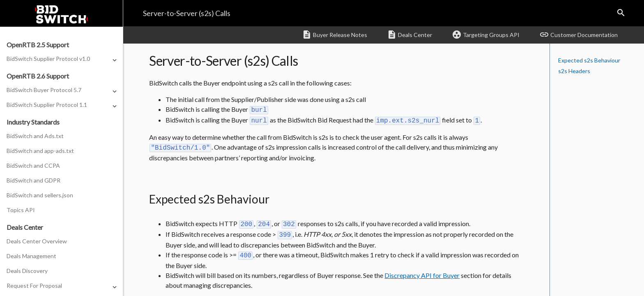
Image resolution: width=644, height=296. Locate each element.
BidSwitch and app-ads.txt (40, 151)
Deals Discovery (27, 271)
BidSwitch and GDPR (33, 180)
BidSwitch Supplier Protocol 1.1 (47, 105)
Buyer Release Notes (335, 35)
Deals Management (31, 256)
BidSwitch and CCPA (33, 165)
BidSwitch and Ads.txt (35, 136)
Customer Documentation (578, 35)
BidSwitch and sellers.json (40, 195)
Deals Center (409, 35)
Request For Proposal (34, 286)
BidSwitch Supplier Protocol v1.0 (48, 59)
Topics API (21, 210)
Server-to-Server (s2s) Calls (187, 13)
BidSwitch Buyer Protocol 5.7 (44, 90)
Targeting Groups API (486, 35)
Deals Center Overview (37, 241)
